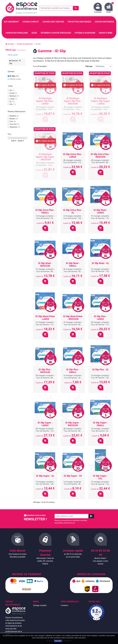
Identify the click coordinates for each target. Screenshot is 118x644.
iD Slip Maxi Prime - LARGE (45, 318)
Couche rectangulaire (42, 619)
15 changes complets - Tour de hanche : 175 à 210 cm (100, 484)
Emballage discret (68, 622)
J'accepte (58, 641)
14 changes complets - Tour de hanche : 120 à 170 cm (73, 218)
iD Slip (14, 76)
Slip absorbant (39, 608)
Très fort (15, 124)
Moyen (14, 119)
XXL (13, 104)
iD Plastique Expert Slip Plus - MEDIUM (73, 101)
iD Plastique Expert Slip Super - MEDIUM (45, 157)
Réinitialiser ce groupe (15, 79)
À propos (64, 616)
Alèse (35, 611)
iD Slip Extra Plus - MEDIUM (100, 155)
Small (13, 93)
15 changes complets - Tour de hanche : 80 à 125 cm (45, 271)
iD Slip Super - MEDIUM (73, 424)
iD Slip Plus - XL (100, 369)
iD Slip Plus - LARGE (100, 318)
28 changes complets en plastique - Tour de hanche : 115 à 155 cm (45, 109)
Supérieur (15, 127)
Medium (14, 96)
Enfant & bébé (39, 622)
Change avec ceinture (42, 614)
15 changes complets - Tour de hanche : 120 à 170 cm (100, 271)
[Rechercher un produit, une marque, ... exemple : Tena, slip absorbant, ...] (59, 8)
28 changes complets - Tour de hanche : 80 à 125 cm (100, 162)
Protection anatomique (42, 628)
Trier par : (89, 66)
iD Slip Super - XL (45, 476)
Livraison (64, 605)
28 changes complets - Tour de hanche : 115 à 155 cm (73, 162)
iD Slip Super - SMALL (100, 424)
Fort (13, 121)
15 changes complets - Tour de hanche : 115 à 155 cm (100, 218)
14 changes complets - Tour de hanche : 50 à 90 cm (45, 218)
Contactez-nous (67, 625)
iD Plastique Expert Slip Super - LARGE (100, 101)
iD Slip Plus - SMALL (73, 371)
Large (13, 99)
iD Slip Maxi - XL (100, 263)
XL (12, 102)
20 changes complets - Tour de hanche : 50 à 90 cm (73, 271)
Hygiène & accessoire (42, 625)
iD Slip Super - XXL (100, 477)
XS (12, 90)
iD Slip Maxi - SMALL (73, 264)
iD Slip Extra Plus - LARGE (73, 155)
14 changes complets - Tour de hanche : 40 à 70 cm (73, 484)
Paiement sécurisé (68, 619)
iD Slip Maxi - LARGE (100, 211)
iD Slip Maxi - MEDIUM (45, 264)
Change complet (40, 605)
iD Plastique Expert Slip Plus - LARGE (45, 101)
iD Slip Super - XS (73, 476)
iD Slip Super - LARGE (45, 424)
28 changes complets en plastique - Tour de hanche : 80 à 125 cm (73, 109)
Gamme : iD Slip (15, 62)
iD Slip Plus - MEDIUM (45, 371)
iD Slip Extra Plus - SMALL (45, 211)
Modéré (14, 116)
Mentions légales (68, 608)
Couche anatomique (41, 616)
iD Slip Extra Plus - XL (73, 211)
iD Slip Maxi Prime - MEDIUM (73, 318)
